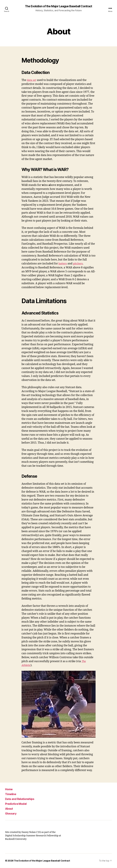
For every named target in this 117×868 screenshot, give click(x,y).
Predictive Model (17, 804)
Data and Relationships (21, 799)
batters (63, 264)
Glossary (11, 814)
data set (32, 80)
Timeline (11, 794)
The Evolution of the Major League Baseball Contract (58, 6)
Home (9, 789)
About (10, 809)
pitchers (79, 264)
